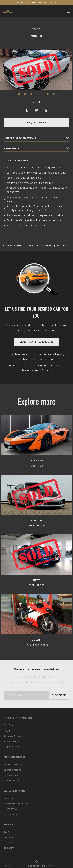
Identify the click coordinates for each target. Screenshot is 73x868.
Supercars (9, 798)
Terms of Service (13, 736)
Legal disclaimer (13, 747)
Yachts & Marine (13, 770)
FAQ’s (7, 731)
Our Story (9, 725)
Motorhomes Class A (15, 764)
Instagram (9, 837)
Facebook (9, 842)
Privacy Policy (12, 741)
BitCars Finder (12, 775)
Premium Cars (12, 809)
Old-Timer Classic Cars (16, 803)
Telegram (9, 848)
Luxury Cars (10, 814)
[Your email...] (36, 695)
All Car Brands (12, 780)
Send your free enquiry (36, 342)
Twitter (8, 832)
